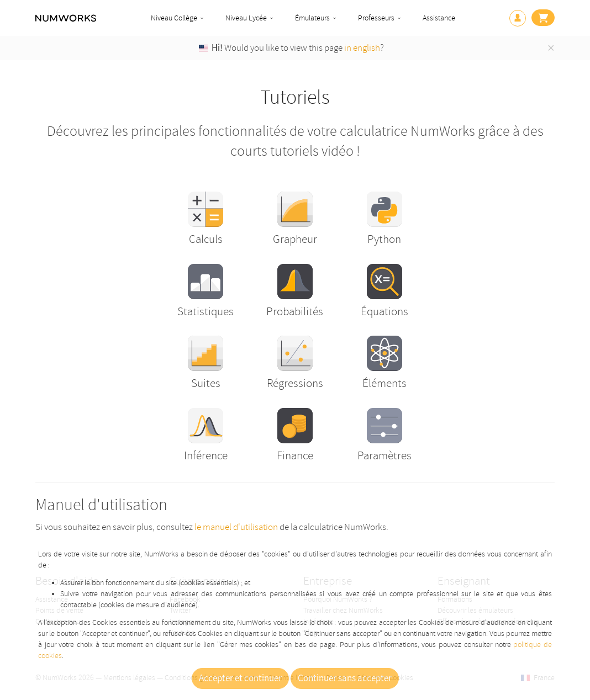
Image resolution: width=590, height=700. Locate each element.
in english (362, 48)
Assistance (439, 18)
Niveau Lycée (246, 18)
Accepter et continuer (240, 678)
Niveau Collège (174, 18)
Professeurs (376, 18)
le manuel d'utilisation (236, 527)
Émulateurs (312, 18)
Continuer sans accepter (345, 678)
